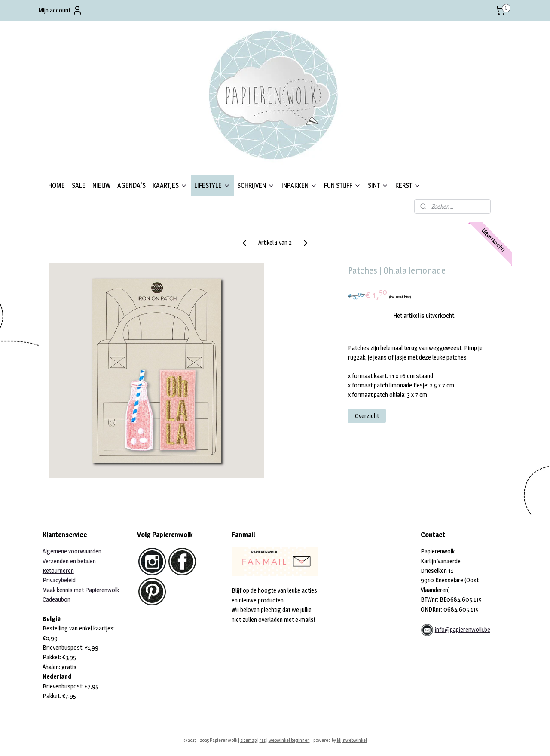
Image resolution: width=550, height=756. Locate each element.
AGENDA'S (131, 186)
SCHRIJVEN (256, 186)
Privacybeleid (59, 580)
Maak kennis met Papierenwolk (81, 590)
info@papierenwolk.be (463, 629)
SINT (378, 186)
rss (263, 740)
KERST (408, 186)
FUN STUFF (342, 186)
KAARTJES (170, 186)
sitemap (248, 740)
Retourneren (58, 570)
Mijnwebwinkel (352, 740)
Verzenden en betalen (69, 561)
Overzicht (367, 416)
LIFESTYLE (212, 186)
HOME (57, 186)
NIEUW (101, 186)
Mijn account (61, 10)
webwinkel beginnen (289, 740)
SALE (79, 186)
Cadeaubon (57, 599)
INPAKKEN (299, 186)
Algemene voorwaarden (72, 551)
